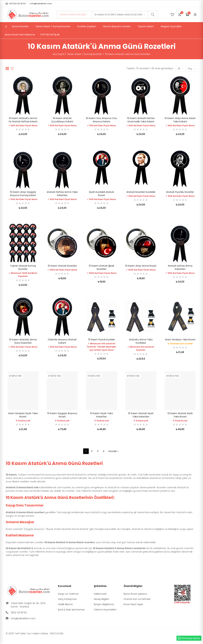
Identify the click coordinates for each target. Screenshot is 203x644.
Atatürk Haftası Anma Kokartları (180, 267)
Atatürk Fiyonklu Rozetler (180, 192)
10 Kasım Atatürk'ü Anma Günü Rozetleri (118, 15)
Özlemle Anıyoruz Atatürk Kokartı (62, 341)
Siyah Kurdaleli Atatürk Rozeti (101, 194)
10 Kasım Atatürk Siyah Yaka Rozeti (180, 415)
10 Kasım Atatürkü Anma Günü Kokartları (23, 341)
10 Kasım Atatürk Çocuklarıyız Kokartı (62, 120)
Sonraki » (113, 451)
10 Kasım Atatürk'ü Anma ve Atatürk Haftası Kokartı (23, 120)
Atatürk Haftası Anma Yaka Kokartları (62, 194)
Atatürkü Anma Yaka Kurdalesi (141, 341)
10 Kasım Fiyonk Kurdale (101, 340)
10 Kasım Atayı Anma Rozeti (141, 266)
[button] (16, 4)
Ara (153, 15)
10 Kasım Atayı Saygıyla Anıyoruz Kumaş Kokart (23, 194)
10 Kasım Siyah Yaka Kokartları (101, 415)
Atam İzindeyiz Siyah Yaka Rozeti (23, 415)
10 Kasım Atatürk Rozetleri (62, 266)
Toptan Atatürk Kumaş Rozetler (23, 267)
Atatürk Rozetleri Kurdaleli (141, 192)
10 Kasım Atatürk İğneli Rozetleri (101, 267)
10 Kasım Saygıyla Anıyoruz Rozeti (62, 415)
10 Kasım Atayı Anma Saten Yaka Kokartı (180, 120)
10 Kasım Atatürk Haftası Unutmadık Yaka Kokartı (141, 120)
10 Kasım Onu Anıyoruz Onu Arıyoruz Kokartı (101, 120)
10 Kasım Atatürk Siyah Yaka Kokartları (141, 415)
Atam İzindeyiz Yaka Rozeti (180, 340)
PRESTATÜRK (56, 634)
